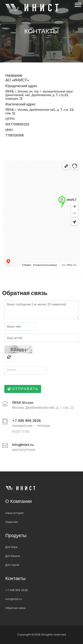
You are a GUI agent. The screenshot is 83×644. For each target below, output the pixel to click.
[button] (78, 4)
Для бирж (11, 547)
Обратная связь (15, 608)
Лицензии (11, 522)
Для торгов (12, 565)
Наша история (14, 513)
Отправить (25, 389)
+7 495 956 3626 (17, 590)
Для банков (13, 556)
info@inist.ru (14, 599)
